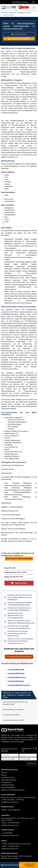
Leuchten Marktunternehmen (19, 685)
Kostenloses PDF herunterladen (19, 39)
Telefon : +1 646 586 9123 (10, 846)
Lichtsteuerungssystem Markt (13, 720)
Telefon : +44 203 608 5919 (11, 810)
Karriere (4, 775)
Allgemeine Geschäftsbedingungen (13, 790)
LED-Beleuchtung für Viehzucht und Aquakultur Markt (15, 703)
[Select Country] (28, 759)
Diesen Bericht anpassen (10, 865)
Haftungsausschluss (8, 785)
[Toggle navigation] (34, 7)
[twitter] (23, 751)
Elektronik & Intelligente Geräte (20, 13)
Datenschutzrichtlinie (8, 787)
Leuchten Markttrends (16, 673)
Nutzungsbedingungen (9, 780)
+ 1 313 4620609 (7, 833)
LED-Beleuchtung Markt (11, 715)
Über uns (4, 773)
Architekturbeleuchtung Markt (13, 709)
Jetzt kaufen (19, 583)
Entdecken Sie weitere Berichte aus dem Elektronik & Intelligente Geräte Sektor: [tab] (17, 695)
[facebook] (33, 749)
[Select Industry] (10, 759)
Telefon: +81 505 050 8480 (10, 823)
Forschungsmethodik (19, 34)
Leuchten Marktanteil (16, 681)
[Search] (33, 2)
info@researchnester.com (10, 802)
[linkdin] (36, 749)
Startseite (5, 13)
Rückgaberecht (6, 782)
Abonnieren (32, 763)
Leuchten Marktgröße (16, 669)
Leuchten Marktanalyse (17, 677)
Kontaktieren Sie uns (8, 777)
